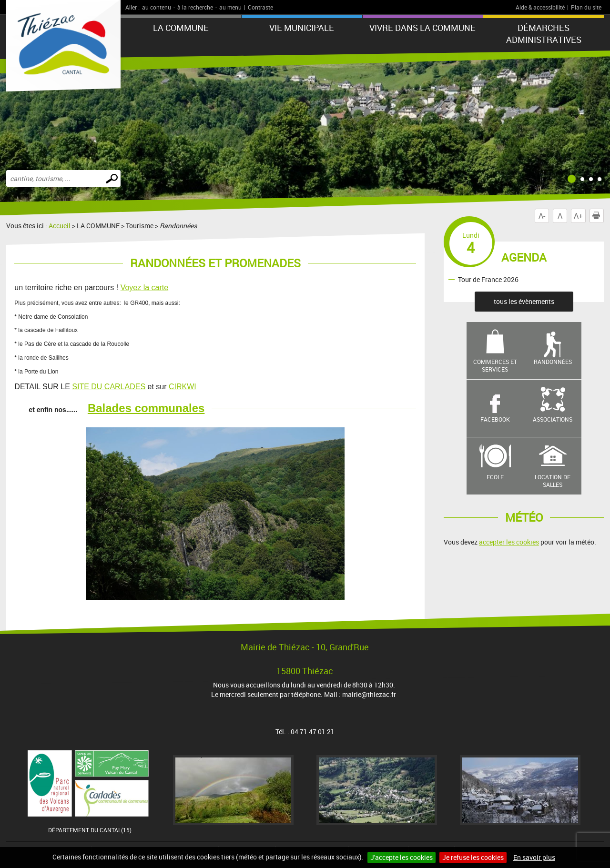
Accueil (60, 226)
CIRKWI (183, 387)
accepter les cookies (509, 542)
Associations (553, 419)
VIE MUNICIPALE (302, 28)
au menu (230, 7)
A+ (578, 216)
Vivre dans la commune (422, 28)
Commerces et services (495, 366)
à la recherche (195, 7)
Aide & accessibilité (540, 7)
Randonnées (553, 362)
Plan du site (586, 7)
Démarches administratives (544, 34)
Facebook (495, 419)
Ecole (495, 477)
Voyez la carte (145, 288)
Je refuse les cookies (473, 857)
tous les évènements (524, 301)
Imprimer (598, 216)
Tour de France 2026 (488, 279)
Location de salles (553, 481)
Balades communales (146, 408)
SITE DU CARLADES (109, 387)
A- (542, 216)
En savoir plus (534, 857)
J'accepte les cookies (402, 857)
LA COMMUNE (181, 28)
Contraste (260, 7)
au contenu (157, 7)
